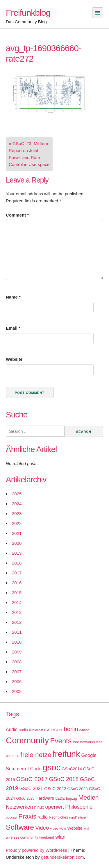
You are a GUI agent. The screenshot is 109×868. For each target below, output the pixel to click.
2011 (17, 632)
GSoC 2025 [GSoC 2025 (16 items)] (25, 799)
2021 (17, 533)
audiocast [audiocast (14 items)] (36, 730)
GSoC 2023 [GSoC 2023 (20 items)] (78, 789)
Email (13, 328)
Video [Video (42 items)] (42, 828)
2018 (17, 563)
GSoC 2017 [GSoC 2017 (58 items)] (32, 779)
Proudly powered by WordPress (36, 850)
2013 (17, 612)
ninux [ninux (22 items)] (39, 807)
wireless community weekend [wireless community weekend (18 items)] (30, 837)
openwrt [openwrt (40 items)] (54, 807)
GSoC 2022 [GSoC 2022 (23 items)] (55, 789)
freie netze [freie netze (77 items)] (36, 755)
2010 (17, 642)
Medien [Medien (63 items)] (88, 798)
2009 (17, 652)
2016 (17, 583)
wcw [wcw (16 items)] (63, 828)
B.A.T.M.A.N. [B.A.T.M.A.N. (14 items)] (53, 730)
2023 (17, 514)
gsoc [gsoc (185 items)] (52, 767)
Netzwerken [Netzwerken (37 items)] (19, 807)
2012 (17, 622)
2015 (17, 593)
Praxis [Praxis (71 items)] (27, 816)
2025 (17, 494)
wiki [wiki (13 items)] (86, 828)
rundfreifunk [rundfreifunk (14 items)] (78, 817)
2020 (17, 543)
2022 (17, 523)
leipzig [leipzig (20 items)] (72, 798)
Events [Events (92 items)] (61, 741)
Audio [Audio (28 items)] (12, 729)
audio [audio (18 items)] (23, 730)
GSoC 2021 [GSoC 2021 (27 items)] (31, 788)
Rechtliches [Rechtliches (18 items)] (58, 817)
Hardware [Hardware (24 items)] (45, 798)
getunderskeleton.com (62, 857)
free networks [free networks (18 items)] (84, 742)
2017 (17, 573)
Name (13, 297)
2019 (17, 553)
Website (14, 359)
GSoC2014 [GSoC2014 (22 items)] (72, 769)
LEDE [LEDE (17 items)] (60, 799)
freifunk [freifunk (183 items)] (66, 754)
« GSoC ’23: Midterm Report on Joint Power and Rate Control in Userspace (29, 154)
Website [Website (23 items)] (75, 828)
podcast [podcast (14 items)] (11, 817)
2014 (17, 602)
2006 (17, 682)
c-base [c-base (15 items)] (84, 730)
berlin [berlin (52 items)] (71, 729)
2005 (17, 691)
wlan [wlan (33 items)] (60, 837)
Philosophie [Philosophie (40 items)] (79, 807)
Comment (17, 215)
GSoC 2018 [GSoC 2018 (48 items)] (64, 779)
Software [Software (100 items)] (20, 827)
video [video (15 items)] (54, 828)
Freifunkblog (28, 13)
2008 (17, 662)
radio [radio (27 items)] (43, 817)
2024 (17, 504)
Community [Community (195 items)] (27, 740)
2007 (17, 672)
